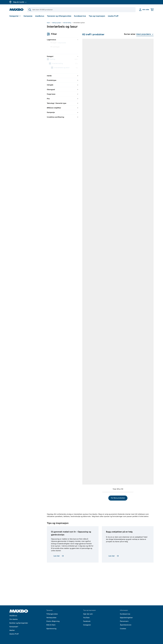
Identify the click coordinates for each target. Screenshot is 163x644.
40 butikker (61, 342)
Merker (12, 630)
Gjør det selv (88, 614)
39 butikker (140, 467)
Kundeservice (80, 16)
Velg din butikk (20, 2)
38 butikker (140, 342)
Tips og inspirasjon (97, 16)
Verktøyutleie (51, 618)
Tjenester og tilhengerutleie (59, 16)
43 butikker (114, 404)
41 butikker (140, 217)
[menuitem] (26, 50)
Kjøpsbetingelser (126, 618)
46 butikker (88, 280)
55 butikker (114, 93)
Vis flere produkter (100, 490)
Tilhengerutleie (52, 614)
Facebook (87, 621)
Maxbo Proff (113, 16)
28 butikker (61, 467)
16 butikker (140, 155)
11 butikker (87, 93)
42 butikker (61, 155)
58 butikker (114, 155)
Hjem (48, 23)
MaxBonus (40, 16)
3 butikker (61, 404)
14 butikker (114, 280)
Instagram (87, 625)
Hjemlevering (51, 629)
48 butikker (61, 217)
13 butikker (61, 93)
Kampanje (28, 16)
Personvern (124, 621)
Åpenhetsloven (126, 625)
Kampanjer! (14, 627)
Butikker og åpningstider (19, 623)
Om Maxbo (14, 619)
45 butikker (140, 93)
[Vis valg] (15, 16)
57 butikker (87, 155)
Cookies (123, 629)
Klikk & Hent (51, 625)
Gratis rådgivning (53, 621)
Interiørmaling (67, 23)
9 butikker (87, 467)
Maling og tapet (57, 23)
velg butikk (24, 34)
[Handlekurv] (152, 10)
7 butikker (61, 280)
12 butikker (87, 217)
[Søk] (81, 10)
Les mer (59, 574)
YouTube (86, 618)
